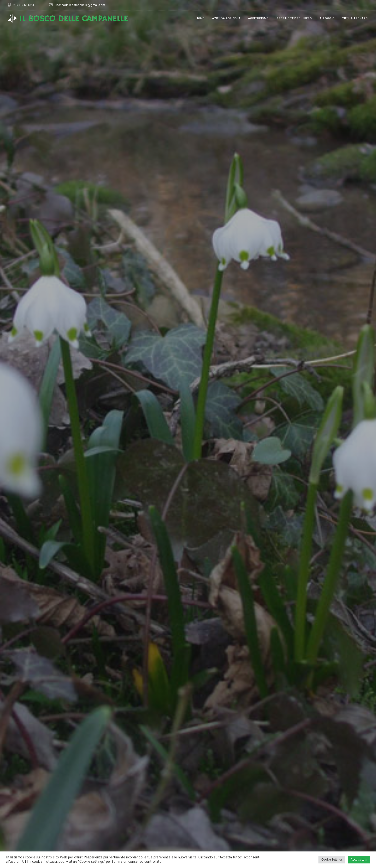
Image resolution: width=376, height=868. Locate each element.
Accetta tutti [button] (359, 860)
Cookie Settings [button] (332, 860)
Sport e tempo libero (294, 18)
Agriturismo (258, 18)
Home (200, 18)
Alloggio (327, 18)
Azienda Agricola (226, 18)
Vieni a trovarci (355, 18)
